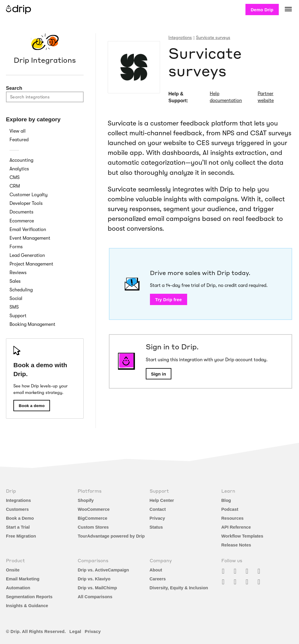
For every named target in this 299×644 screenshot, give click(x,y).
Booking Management (32, 324)
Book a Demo (20, 518)
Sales (15, 281)
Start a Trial (18, 527)
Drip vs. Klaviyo (94, 579)
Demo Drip (262, 10)
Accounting (21, 160)
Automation (18, 588)
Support (18, 316)
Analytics (19, 169)
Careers (158, 579)
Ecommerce (22, 221)
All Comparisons (95, 597)
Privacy (157, 518)
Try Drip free (169, 300)
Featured (19, 140)
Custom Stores (93, 527)
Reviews (18, 273)
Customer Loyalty (29, 195)
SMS (14, 307)
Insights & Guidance (27, 606)
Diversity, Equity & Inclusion (179, 588)
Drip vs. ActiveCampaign (103, 570)
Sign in (159, 374)
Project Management (31, 264)
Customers (17, 509)
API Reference (236, 527)
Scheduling (21, 290)
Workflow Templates (242, 536)
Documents (21, 212)
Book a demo (32, 406)
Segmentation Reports (29, 597)
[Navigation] (288, 9)
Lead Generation (27, 255)
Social (16, 299)
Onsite (13, 570)
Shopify (86, 500)
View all (18, 131)
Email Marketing (23, 579)
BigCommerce (92, 518)
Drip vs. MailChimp (97, 588)
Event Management (30, 238)
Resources (233, 518)
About (156, 570)
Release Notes (236, 545)
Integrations (18, 500)
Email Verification (28, 230)
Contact (158, 509)
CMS (15, 178)
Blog (226, 500)
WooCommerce (94, 509)
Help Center (162, 500)
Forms (16, 247)
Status (156, 527)
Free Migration (21, 536)
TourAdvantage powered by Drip (111, 536)
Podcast (230, 509)
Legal (75, 632)
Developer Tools (26, 203)
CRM (15, 186)
